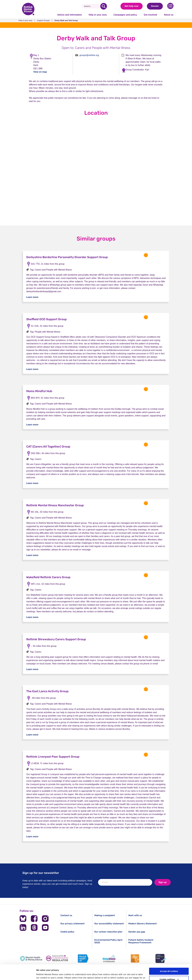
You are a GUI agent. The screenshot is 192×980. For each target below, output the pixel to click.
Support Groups (43, 20)
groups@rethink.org (89, 55)
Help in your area (98, 15)
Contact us (66, 915)
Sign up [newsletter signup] (163, 882)
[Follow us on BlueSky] (23, 919)
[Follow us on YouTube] (45, 927)
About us (169, 15)
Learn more (32, 297)
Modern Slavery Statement (143, 924)
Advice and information (70, 15)
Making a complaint (105, 915)
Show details (43, 975)
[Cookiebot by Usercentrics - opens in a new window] (18, 975)
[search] (104, 6)
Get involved (150, 15)
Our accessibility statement (109, 924)
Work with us (135, 915)
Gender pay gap (137, 932)
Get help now (132, 6)
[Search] (92, 6)
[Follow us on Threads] (34, 927)
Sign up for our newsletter (41, 873)
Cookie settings (169, 965)
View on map (40, 72)
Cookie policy (67, 932)
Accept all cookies (169, 957)
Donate (155, 6)
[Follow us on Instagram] (45, 919)
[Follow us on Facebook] (34, 919)
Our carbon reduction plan (108, 932)
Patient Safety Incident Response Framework (141, 941)
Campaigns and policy (125, 15)
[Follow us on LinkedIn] (23, 927)
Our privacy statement (72, 924)
